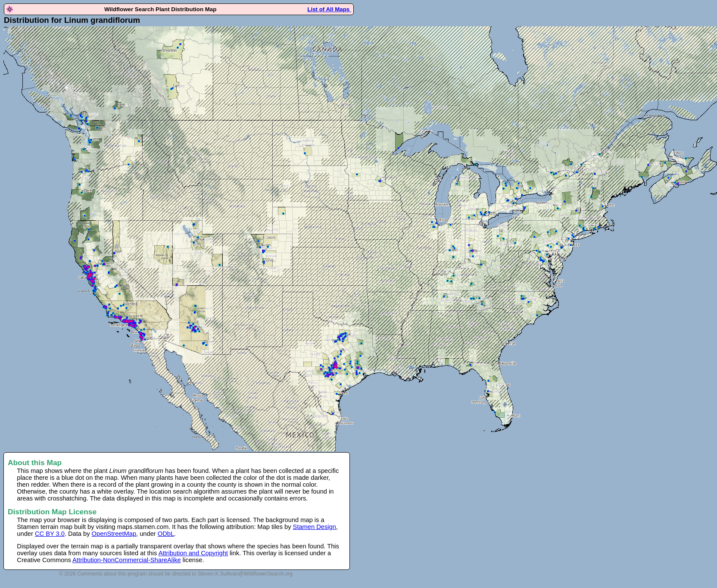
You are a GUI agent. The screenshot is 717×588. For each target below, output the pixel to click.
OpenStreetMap (114, 534)
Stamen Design (315, 527)
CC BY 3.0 (50, 534)
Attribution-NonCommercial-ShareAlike (127, 560)
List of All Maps (329, 9)
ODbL (166, 534)
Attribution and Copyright (193, 553)
